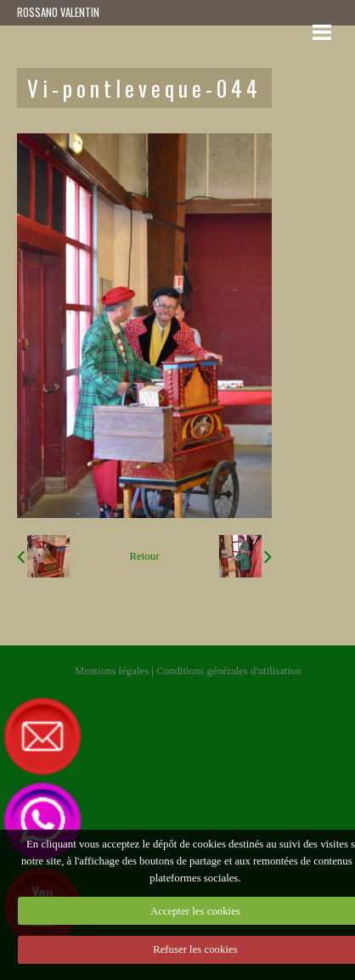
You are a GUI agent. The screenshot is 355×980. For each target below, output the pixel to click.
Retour (145, 556)
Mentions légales (112, 671)
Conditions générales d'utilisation (229, 671)
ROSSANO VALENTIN (58, 12)
